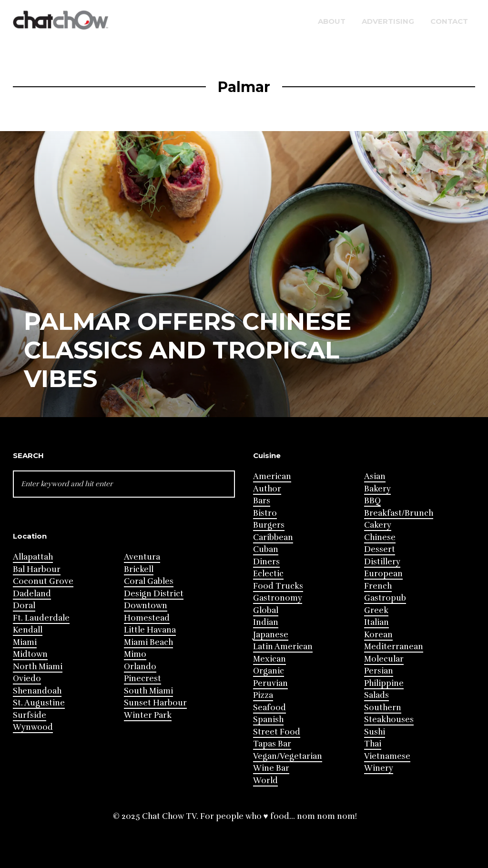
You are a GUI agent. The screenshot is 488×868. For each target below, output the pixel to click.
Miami (25, 642)
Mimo (135, 654)
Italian (376, 622)
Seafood (269, 708)
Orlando (140, 667)
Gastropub (385, 598)
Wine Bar (271, 768)
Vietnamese (387, 756)
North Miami (38, 667)
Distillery (382, 562)
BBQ (372, 501)
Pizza (263, 695)
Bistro (265, 513)
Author (267, 489)
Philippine (384, 683)
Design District (154, 594)
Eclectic (268, 574)
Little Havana (150, 630)
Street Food (277, 732)
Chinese (380, 537)
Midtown (30, 654)
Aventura (142, 557)
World (265, 781)
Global (266, 610)
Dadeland (32, 594)
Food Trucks (278, 586)
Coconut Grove (43, 581)
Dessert (380, 549)
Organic (269, 671)
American (272, 476)
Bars (262, 501)
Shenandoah (37, 691)
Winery (379, 768)
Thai (373, 744)
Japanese (271, 635)
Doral (24, 606)
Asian (375, 476)
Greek (376, 610)
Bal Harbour (37, 569)
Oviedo (27, 679)
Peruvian (270, 683)
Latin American (283, 647)
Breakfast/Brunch (399, 513)
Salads (376, 695)
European (383, 574)
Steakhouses (389, 720)
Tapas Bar (272, 744)
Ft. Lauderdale (41, 618)
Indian (266, 622)
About (332, 21)
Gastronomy (278, 598)
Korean (378, 635)
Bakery (377, 489)
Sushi (375, 732)
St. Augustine (39, 703)
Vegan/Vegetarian (288, 756)
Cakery (378, 525)
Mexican (269, 659)
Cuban (266, 549)
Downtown (146, 606)
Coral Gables (149, 581)
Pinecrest (142, 679)
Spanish (268, 720)
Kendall (28, 630)
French (378, 586)
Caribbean (273, 537)
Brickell (139, 569)
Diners (266, 562)
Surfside (30, 715)
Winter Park (148, 715)
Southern (383, 708)
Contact (449, 21)
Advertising (388, 21)
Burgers (269, 525)
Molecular (384, 659)
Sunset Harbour (155, 703)
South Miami (148, 691)
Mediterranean (394, 647)
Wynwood (33, 727)
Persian (379, 671)
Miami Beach (148, 642)
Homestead (147, 618)
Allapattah (33, 557)
